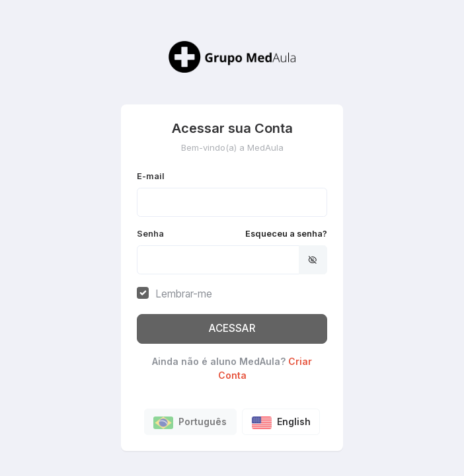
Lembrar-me (184, 294)
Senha (232, 234)
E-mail (151, 176)
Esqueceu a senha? (286, 234)
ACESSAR (232, 328)
